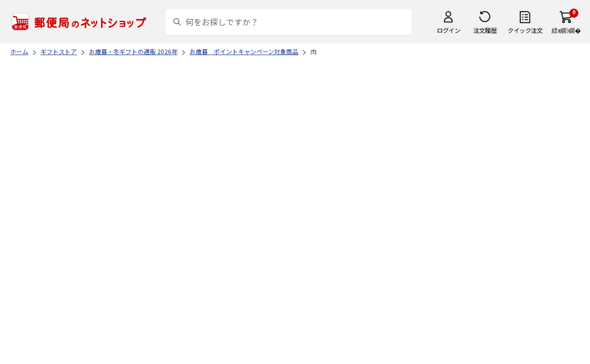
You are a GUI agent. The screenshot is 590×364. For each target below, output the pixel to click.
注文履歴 (485, 30)
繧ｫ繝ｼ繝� (566, 30)
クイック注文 (525, 30)
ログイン (448, 30)
